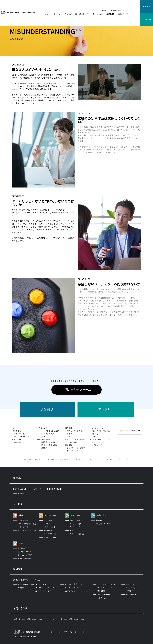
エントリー (147, 19)
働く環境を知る (82, 14)
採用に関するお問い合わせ (101, 431)
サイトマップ (97, 445)
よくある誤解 (72, 442)
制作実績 (18, 439)
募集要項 (147, 6)
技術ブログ (123, 14)
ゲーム (50, 515)
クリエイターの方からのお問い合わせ (66, 619)
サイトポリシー (51, 632)
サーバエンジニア (47, 434)
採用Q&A (70, 437)
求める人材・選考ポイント (77, 431)
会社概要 (18, 442)
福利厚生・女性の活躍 (49, 445)
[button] (57, 14)
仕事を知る (56, 14)
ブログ (94, 437)
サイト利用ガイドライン (101, 439)
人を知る (68, 14)
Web (76, 515)
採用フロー (71, 434)
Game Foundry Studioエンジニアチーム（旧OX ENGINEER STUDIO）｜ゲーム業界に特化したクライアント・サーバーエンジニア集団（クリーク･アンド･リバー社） (76, 459)
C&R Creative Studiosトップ (28, 489)
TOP (47, 14)
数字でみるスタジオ (22, 437)
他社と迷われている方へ (76, 439)
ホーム (15, 428)
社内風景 (44, 448)
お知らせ (95, 434)
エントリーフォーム (99, 428)
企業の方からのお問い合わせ (28, 619)
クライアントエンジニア (50, 431)
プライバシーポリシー (100, 442)
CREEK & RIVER (57, 489)
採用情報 (110, 14)
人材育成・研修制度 (48, 442)
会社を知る (97, 14)
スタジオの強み (20, 434)
